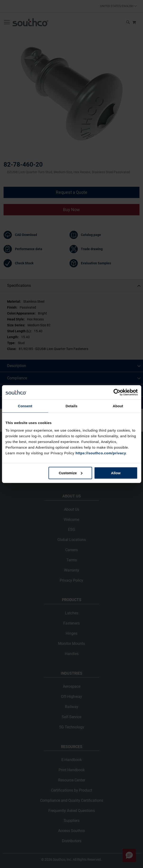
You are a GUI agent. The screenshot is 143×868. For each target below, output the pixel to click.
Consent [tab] (25, 406)
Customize (71, 473)
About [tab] (118, 406)
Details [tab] (72, 406)
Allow (116, 473)
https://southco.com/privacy (101, 453)
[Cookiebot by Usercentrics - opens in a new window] (117, 392)
